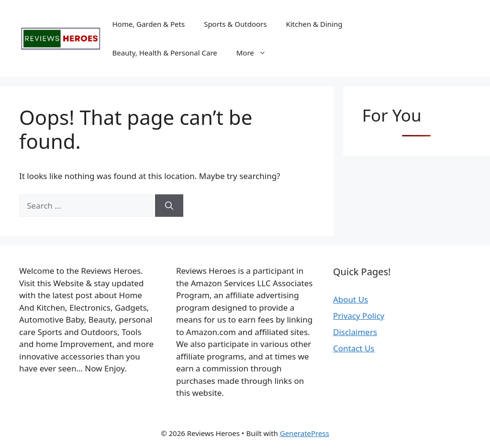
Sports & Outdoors (235, 24)
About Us (351, 299)
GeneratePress (305, 433)
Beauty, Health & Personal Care (164, 53)
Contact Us (354, 348)
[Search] (169, 206)
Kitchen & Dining (314, 24)
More (256, 53)
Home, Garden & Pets (148, 24)
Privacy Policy (359, 316)
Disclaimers (355, 332)
